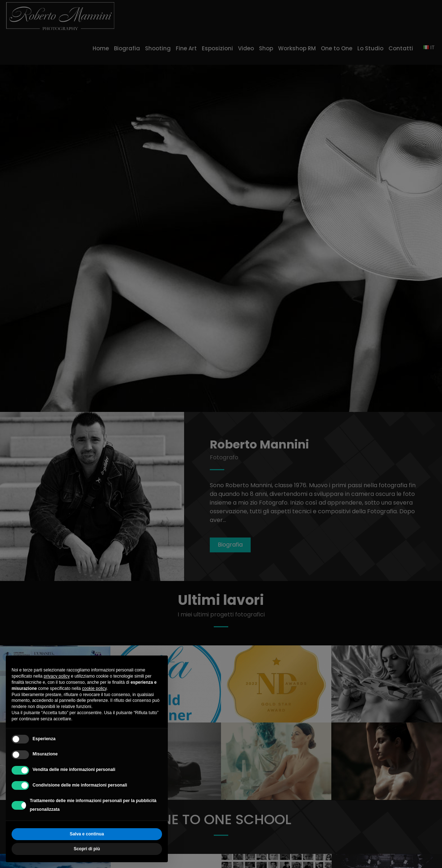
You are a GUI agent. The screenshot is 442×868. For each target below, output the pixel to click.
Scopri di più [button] (87, 849)
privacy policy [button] (57, 676)
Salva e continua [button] (87, 834)
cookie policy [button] (94, 688)
